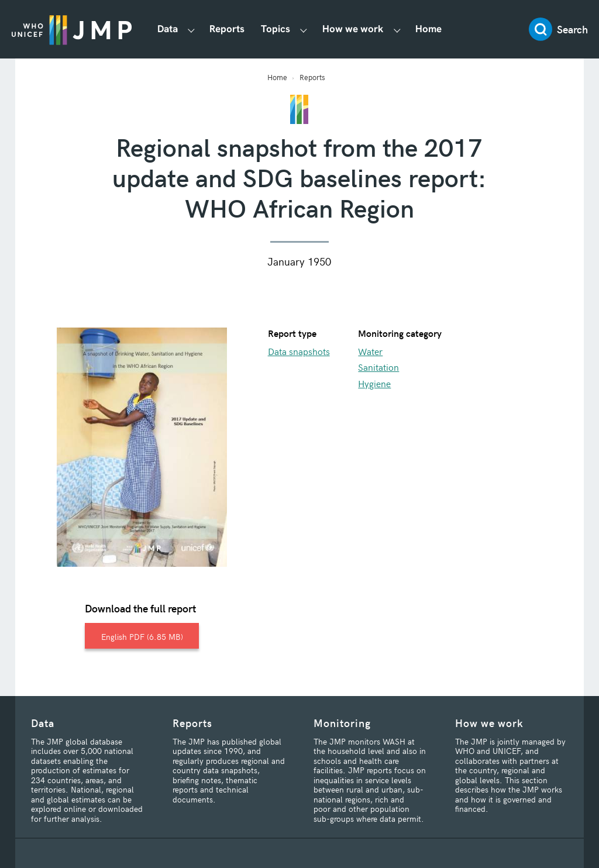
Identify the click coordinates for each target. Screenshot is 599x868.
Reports (227, 29)
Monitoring (342, 723)
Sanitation (378, 367)
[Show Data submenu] (191, 29)
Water (370, 351)
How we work (353, 29)
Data (168, 29)
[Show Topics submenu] (304, 29)
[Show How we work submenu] (397, 29)
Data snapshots (299, 351)
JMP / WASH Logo (72, 29)
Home (428, 29)
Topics (276, 29)
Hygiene (374, 383)
